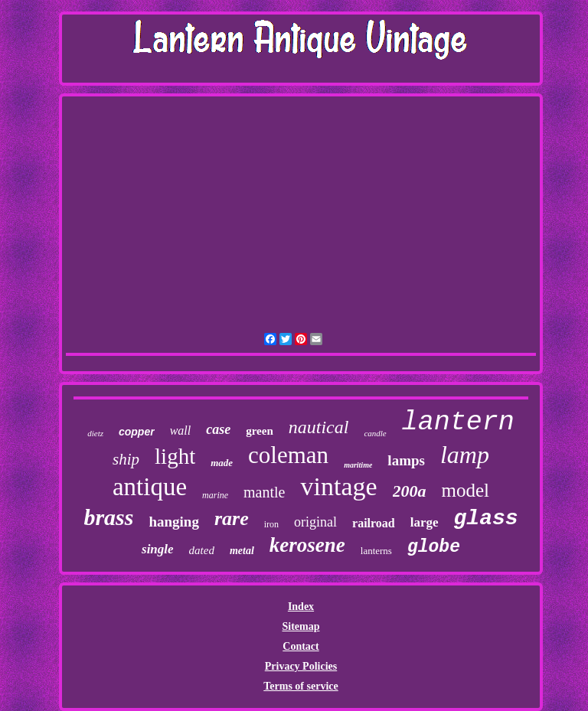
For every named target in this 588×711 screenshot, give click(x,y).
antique (150, 487)
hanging (173, 522)
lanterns (376, 551)
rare (232, 519)
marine (215, 495)
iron (271, 524)
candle (375, 433)
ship (126, 459)
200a (410, 491)
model (466, 490)
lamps (406, 460)
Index (301, 607)
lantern (458, 422)
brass (108, 517)
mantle (264, 492)
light (175, 456)
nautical (319, 427)
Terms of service (301, 686)
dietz (95, 433)
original (315, 522)
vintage (338, 486)
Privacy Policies (301, 666)
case (218, 429)
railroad (374, 523)
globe (434, 547)
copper (137, 432)
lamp (465, 455)
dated (202, 550)
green (260, 431)
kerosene (307, 545)
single (158, 549)
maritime (358, 465)
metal (242, 551)
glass (486, 519)
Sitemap (301, 626)
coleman (288, 455)
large (425, 522)
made (222, 463)
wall (181, 431)
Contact (301, 646)
